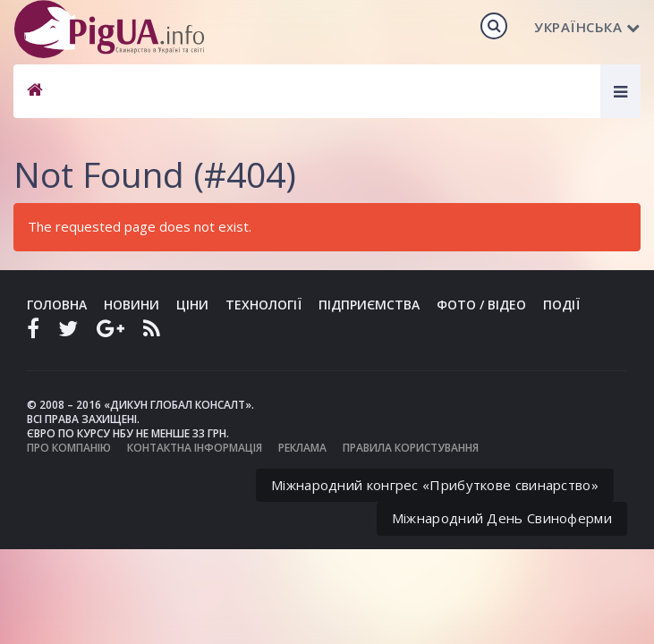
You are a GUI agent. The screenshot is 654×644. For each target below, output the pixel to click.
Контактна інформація (195, 448)
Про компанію (69, 448)
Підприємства (369, 305)
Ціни (192, 305)
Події (561, 305)
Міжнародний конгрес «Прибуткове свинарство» (435, 485)
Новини (132, 305)
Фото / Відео (481, 305)
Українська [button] (587, 27)
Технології (263, 305)
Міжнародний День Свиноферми (502, 518)
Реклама (302, 448)
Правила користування (411, 448)
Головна (57, 305)
